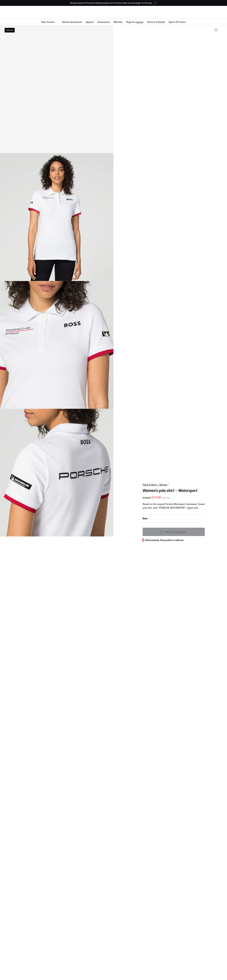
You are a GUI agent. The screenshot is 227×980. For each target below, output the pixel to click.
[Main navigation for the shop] (113, 22)
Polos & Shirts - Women (155, 476)
